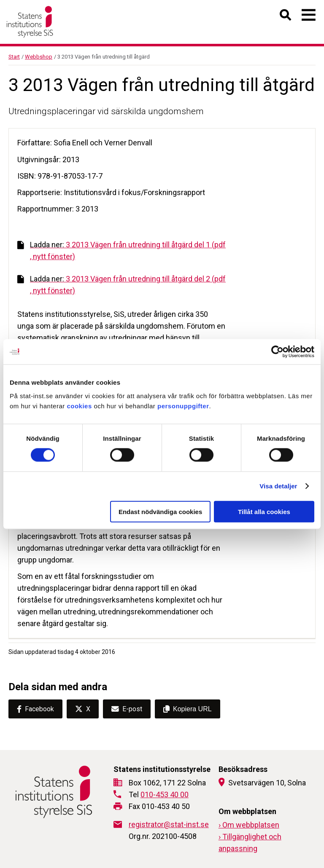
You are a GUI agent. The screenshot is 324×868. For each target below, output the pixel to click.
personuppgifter (183, 406)
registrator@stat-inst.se (169, 824)
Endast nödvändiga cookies (160, 511)
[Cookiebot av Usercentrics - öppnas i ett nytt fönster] (277, 352)
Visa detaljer (278, 486)
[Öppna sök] (286, 17)
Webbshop (39, 57)
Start (14, 57)
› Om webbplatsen (249, 825)
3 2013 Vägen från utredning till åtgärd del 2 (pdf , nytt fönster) (121, 285)
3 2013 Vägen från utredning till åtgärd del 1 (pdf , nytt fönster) (121, 250)
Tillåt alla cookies (264, 511)
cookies (79, 406)
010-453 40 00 (165, 794)
